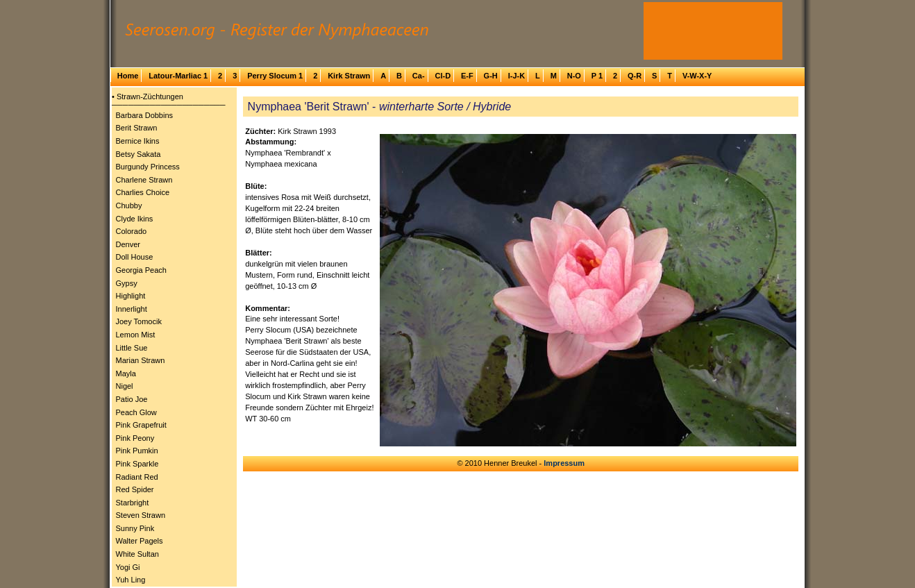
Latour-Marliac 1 (178, 76)
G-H (491, 76)
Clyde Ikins (135, 219)
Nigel (125, 386)
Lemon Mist (136, 335)
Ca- (419, 76)
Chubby (129, 205)
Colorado (132, 231)
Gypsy (127, 283)
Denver (128, 244)
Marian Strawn (141, 360)
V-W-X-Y (697, 76)
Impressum (564, 463)
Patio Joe (132, 399)
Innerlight (132, 309)
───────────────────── (169, 105)
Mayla (126, 373)
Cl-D (443, 76)
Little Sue (132, 348)
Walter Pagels (140, 541)
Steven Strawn (141, 515)
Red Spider (135, 489)
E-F (467, 76)
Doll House (135, 257)
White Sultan (137, 554)
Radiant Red (137, 477)
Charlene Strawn (144, 180)
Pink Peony (135, 438)
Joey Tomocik (139, 321)
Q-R (635, 76)
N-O (574, 76)
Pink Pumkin (137, 451)
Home (128, 76)
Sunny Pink (135, 528)
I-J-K (517, 76)
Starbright (133, 503)
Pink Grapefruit (141, 425)
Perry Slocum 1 (275, 76)
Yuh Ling (131, 580)
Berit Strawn (137, 128)
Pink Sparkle (137, 464)
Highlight (131, 296)
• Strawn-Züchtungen (148, 96)
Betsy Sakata (138, 154)
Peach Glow (136, 412)
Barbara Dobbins (145, 115)
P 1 (597, 76)
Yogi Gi (128, 567)
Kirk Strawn (349, 76)
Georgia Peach (141, 270)
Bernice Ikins (138, 141)
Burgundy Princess (148, 167)
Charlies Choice (143, 192)
